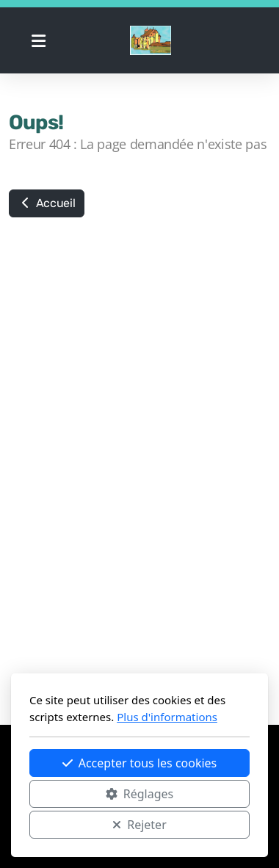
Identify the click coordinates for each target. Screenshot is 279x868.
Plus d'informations (167, 717)
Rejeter (139, 825)
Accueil (47, 203)
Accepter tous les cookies (140, 763)
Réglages (139, 794)
